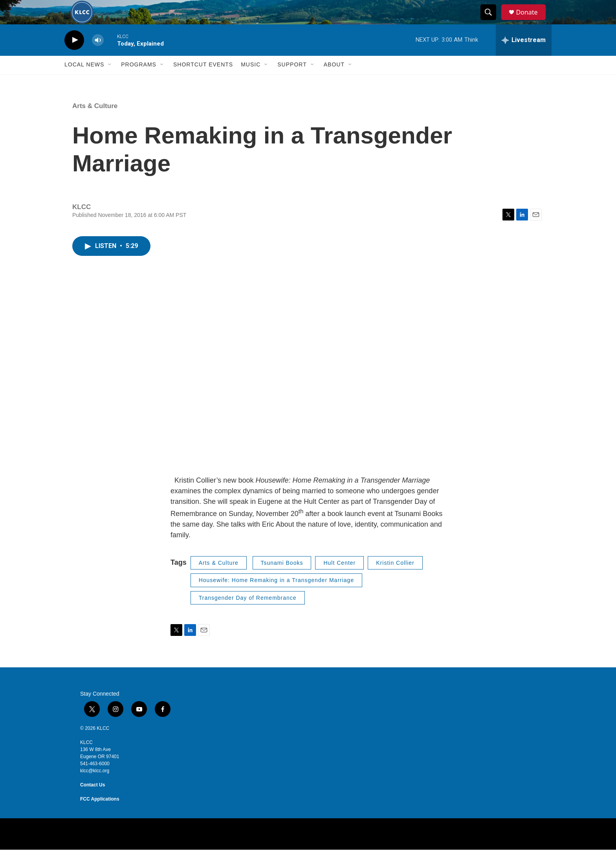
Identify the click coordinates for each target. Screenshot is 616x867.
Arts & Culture (95, 123)
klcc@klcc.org (95, 788)
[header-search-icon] (492, 21)
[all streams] (524, 57)
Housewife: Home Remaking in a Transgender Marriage (277, 597)
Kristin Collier (395, 580)
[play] (74, 57)
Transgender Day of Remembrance (248, 615)
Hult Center (339, 580)
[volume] (98, 57)
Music (251, 82)
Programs (139, 82)
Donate (532, 21)
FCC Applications (100, 816)
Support (292, 82)
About (334, 82)
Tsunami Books (282, 580)
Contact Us (93, 802)
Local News (84, 82)
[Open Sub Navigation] (110, 82)
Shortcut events (203, 82)
